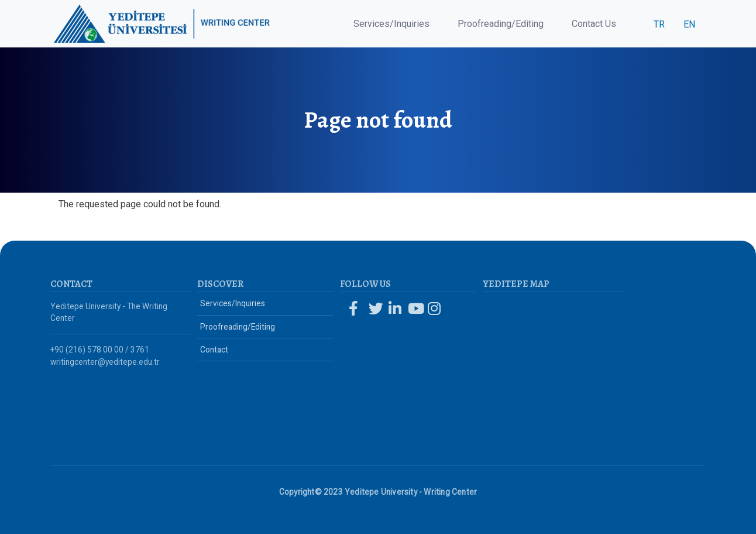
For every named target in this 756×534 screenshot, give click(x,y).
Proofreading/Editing (501, 24)
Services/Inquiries (391, 24)
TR (659, 24)
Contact (214, 350)
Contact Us (594, 24)
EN (689, 24)
